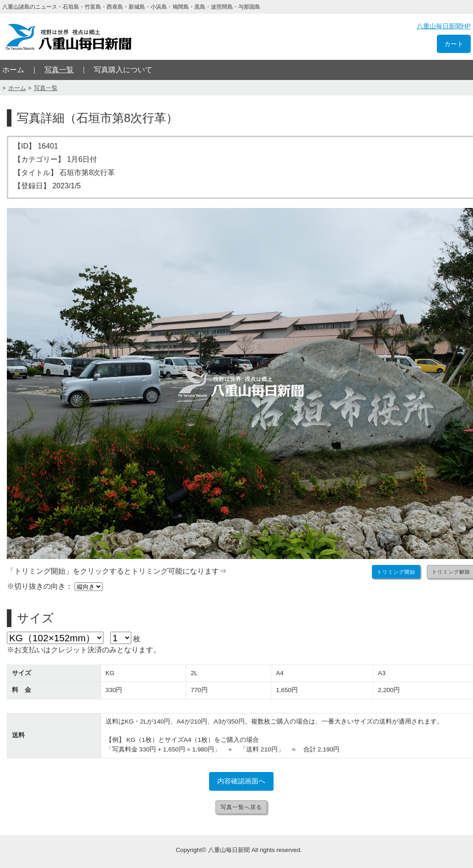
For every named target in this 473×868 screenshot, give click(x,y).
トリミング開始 (396, 572)
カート (454, 44)
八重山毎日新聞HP (444, 26)
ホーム (13, 70)
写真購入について (123, 70)
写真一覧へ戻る (241, 807)
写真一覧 (59, 70)
